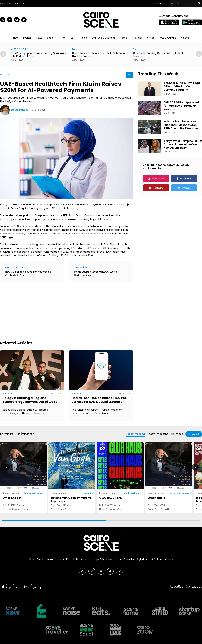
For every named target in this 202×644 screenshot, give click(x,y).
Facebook (186, 179)
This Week (177, 434)
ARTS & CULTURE (19, 49)
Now (16, 38)
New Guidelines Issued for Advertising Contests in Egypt (28, 274)
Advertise (176, 587)
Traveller (137, 38)
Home (124, 38)
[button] (199, 54)
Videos (185, 38)
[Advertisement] (44, 311)
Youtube (158, 188)
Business (5, 75)
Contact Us (194, 587)
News (39, 38)
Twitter (186, 188)
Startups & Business (103, 38)
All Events (193, 434)
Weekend (163, 434)
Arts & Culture (168, 38)
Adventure (87, 493)
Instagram (158, 179)
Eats (73, 38)
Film (63, 38)
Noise (84, 38)
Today (151, 434)
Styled (151, 38)
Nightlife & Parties (132, 493)
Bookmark (160, 3)
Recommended (135, 434)
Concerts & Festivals (34, 493)
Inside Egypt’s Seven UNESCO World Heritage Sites (96, 274)
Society (52, 38)
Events (27, 38)
